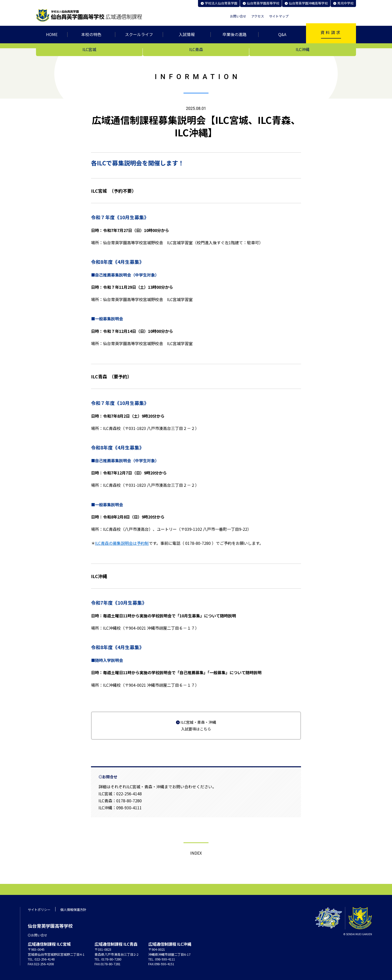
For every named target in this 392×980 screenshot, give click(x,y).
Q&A (282, 34)
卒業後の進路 (234, 34)
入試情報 (187, 34)
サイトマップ (279, 16)
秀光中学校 (345, 3)
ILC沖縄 (303, 49)
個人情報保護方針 (73, 910)
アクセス (258, 16)
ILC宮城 (89, 49)
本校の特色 (91, 34)
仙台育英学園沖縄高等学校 (308, 3)
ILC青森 (196, 49)
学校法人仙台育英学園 (221, 3)
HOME (52, 34)
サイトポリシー (39, 910)
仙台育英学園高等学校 (263, 3)
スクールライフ (139, 34)
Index (196, 853)
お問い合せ (238, 16)
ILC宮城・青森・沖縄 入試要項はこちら (198, 725)
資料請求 (331, 32)
